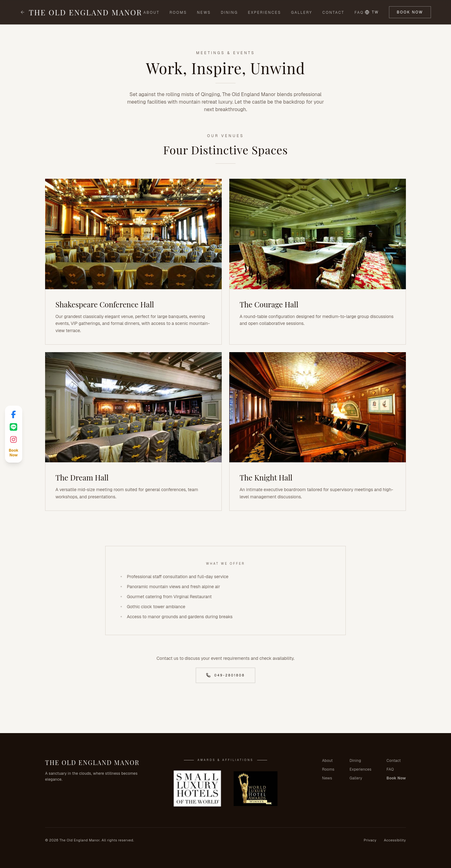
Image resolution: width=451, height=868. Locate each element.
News (204, 13)
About (152, 13)
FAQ (359, 13)
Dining (229, 13)
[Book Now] (14, 453)
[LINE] (13, 427)
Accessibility (395, 840)
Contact (333, 13)
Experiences (265, 13)
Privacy (370, 840)
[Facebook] (13, 414)
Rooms (178, 13)
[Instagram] (13, 439)
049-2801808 (225, 675)
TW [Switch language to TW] (372, 12)
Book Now (410, 12)
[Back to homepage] (23, 12)
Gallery (302, 13)
